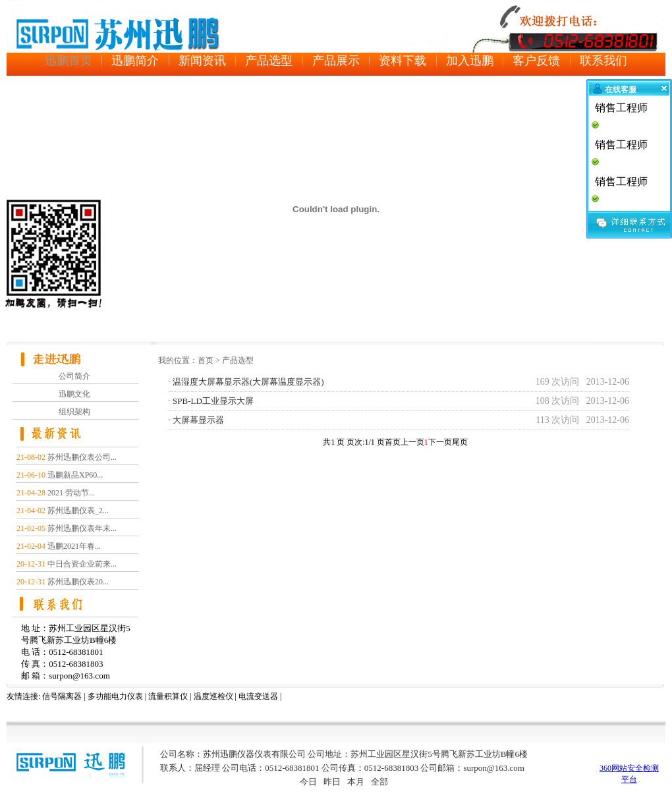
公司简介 (74, 376)
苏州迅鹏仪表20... (78, 582)
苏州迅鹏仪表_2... (78, 511)
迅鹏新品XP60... (75, 475)
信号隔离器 (62, 696)
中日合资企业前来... (82, 564)
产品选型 (238, 360)
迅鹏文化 (74, 394)
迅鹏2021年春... (74, 546)
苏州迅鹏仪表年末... (82, 528)
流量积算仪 (168, 696)
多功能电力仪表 (115, 696)
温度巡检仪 (213, 696)
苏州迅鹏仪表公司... (82, 457)
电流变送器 (258, 696)
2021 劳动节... (71, 493)
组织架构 (74, 412)
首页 (206, 360)
